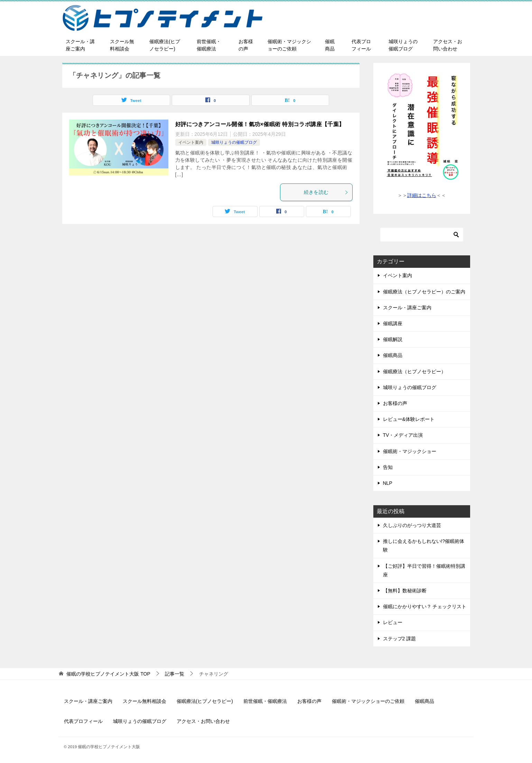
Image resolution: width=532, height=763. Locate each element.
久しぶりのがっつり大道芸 (412, 525)
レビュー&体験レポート (409, 419)
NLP (388, 483)
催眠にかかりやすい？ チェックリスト (425, 606)
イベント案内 (191, 142)
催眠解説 (393, 339)
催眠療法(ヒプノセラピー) (165, 45)
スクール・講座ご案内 (80, 45)
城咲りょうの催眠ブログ (403, 45)
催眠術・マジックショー (410, 451)
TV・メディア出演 (403, 435)
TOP (108, 674)
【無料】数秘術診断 (405, 591)
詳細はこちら (422, 195)
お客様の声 (246, 45)
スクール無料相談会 (122, 45)
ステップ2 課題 (400, 639)
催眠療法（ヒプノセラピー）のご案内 (424, 292)
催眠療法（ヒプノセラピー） (414, 371)
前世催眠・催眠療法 (209, 45)
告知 (388, 467)
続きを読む (326, 192)
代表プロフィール (361, 45)
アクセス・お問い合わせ (448, 45)
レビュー (393, 622)
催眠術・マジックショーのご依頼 (289, 45)
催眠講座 (393, 323)
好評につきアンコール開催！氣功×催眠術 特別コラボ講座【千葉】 (260, 124)
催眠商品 (330, 45)
